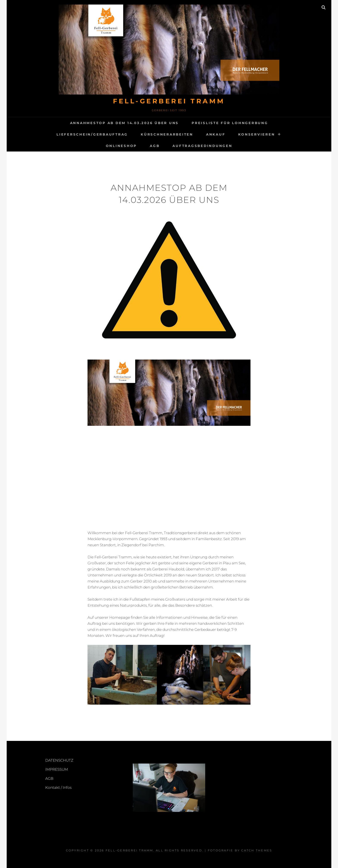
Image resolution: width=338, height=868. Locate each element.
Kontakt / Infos (58, 788)
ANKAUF (216, 134)
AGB (155, 146)
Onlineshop (121, 146)
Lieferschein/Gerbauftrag (92, 134)
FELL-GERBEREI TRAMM (169, 101)
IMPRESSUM (57, 769)
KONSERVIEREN (257, 134)
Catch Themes (257, 850)
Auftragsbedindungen (202, 146)
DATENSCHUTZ (59, 760)
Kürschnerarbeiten (167, 134)
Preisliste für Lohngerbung (230, 123)
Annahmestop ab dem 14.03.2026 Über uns (124, 123)
